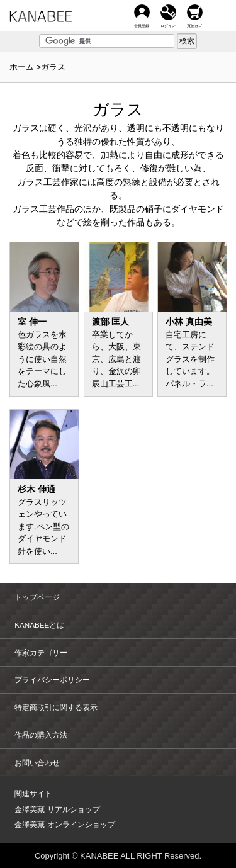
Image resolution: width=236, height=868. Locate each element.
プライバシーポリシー (52, 679)
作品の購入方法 (41, 735)
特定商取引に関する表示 (56, 707)
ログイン (168, 12)
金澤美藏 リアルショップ (57, 809)
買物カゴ (194, 12)
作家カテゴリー (41, 652)
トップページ (37, 597)
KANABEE (41, 20)
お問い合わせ (37, 763)
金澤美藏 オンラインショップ (65, 824)
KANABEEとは (39, 625)
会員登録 (142, 12)
